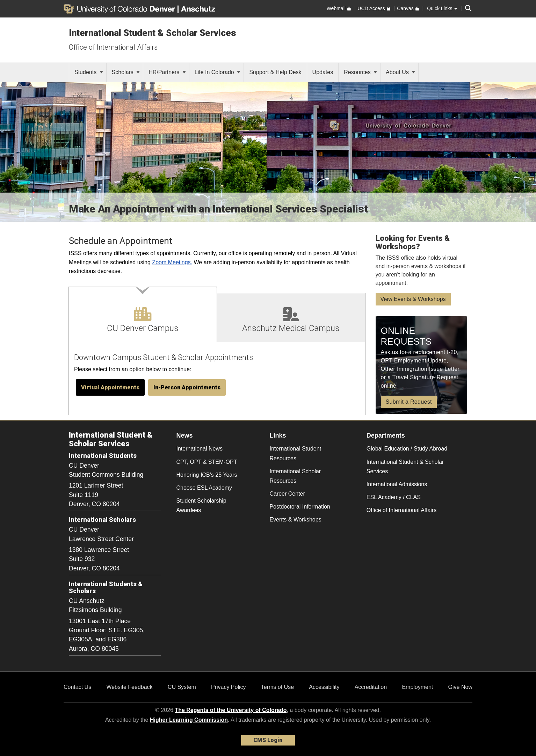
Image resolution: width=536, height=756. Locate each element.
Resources (360, 72)
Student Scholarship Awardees (201, 505)
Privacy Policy (229, 687)
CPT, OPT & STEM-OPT (207, 462)
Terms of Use (277, 687)
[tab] (143, 315)
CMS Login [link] (268, 740)
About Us (400, 72)
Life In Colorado (218, 72)
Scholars (126, 72)
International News (200, 449)
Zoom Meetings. (172, 262)
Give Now (460, 687)
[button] (110, 388)
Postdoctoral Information (300, 507)
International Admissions (397, 484)
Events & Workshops (295, 520)
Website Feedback (129, 687)
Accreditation (371, 687)
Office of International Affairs (113, 47)
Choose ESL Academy (204, 488)
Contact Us (77, 687)
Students (89, 72)
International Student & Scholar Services (153, 33)
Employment (417, 687)
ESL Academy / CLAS (394, 497)
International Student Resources (295, 453)
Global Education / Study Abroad (407, 449)
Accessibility (324, 687)
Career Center (287, 494)
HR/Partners (167, 72)
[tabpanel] (217, 379)
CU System (182, 687)
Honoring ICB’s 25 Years (207, 475)
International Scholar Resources (295, 476)
